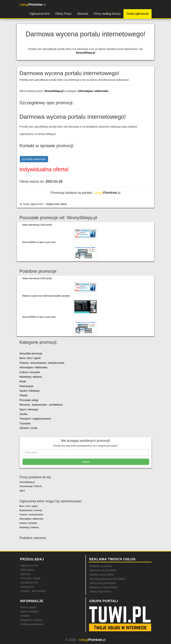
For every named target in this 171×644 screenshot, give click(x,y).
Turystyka (25, 423)
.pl (33, 5)
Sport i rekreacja (29, 409)
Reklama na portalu (101, 566)
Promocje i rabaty (30, 578)
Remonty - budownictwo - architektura (41, 405)
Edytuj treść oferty (57, 204)
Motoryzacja (26, 386)
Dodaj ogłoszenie (138, 14)
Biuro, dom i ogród (30, 358)
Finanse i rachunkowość (31, 515)
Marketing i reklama (31, 377)
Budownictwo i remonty (31, 510)
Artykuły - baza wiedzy (33, 591)
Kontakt (25, 616)
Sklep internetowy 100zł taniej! (37, 225)
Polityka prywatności (32, 624)
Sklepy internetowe (100, 592)
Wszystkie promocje (31, 353)
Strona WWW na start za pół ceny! (39, 242)
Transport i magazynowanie (35, 419)
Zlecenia (83, 14)
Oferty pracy (27, 570)
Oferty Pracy (63, 14)
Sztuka (23, 414)
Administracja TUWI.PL (31, 486)
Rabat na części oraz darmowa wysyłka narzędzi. (46, 296)
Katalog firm (27, 587)
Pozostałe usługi (29, 400)
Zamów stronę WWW (102, 575)
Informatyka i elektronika (93, 91)
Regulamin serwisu (31, 620)
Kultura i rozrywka (30, 372)
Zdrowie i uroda (28, 428)
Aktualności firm (29, 583)
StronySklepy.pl (86, 53)
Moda (23, 381)
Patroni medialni (30, 612)
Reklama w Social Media (104, 587)
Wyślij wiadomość (34, 159)
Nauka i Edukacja (29, 391)
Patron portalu (28, 607)
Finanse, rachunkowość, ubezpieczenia (42, 363)
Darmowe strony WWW (103, 570)
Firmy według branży (107, 14)
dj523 (22, 491)
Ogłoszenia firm (40, 14)
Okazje (23, 395)
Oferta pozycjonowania (103, 583)
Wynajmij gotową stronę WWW (107, 579)
